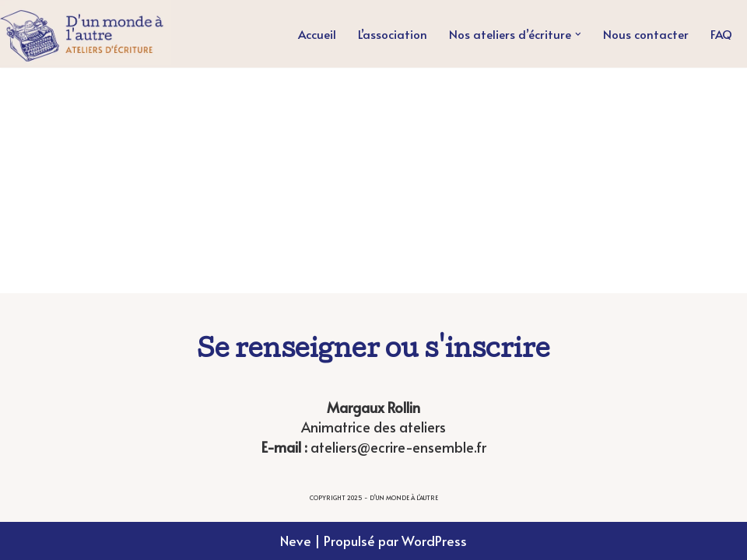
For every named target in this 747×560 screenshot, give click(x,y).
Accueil (317, 34)
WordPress (434, 541)
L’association (393, 34)
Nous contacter (646, 34)
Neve (296, 541)
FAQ (721, 34)
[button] (578, 34)
